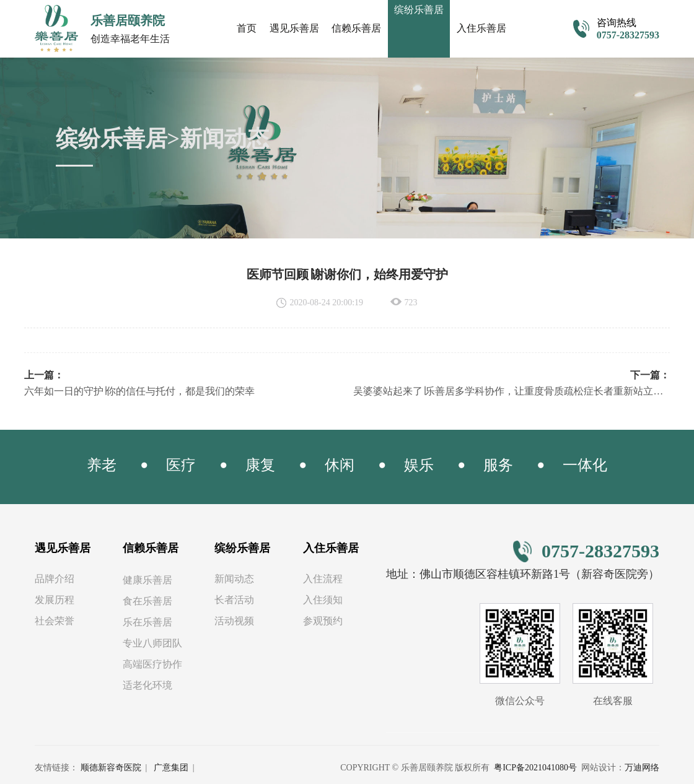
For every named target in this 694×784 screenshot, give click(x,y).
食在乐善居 (147, 602)
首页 (247, 28)
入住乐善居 (481, 28)
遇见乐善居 (294, 28)
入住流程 (323, 579)
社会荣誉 (55, 621)
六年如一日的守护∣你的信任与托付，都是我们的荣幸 (139, 392)
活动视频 (234, 621)
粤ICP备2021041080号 (535, 768)
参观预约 (323, 621)
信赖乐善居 (356, 28)
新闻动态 (234, 579)
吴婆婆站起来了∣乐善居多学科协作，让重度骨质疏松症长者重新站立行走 (511, 392)
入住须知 (323, 600)
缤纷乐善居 (242, 549)
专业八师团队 (152, 644)
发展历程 (55, 600)
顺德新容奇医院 (111, 768)
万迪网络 (642, 768)
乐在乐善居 (147, 623)
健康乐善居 (147, 581)
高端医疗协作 (152, 665)
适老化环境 (147, 686)
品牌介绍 (55, 579)
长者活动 (234, 600)
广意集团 (171, 768)
